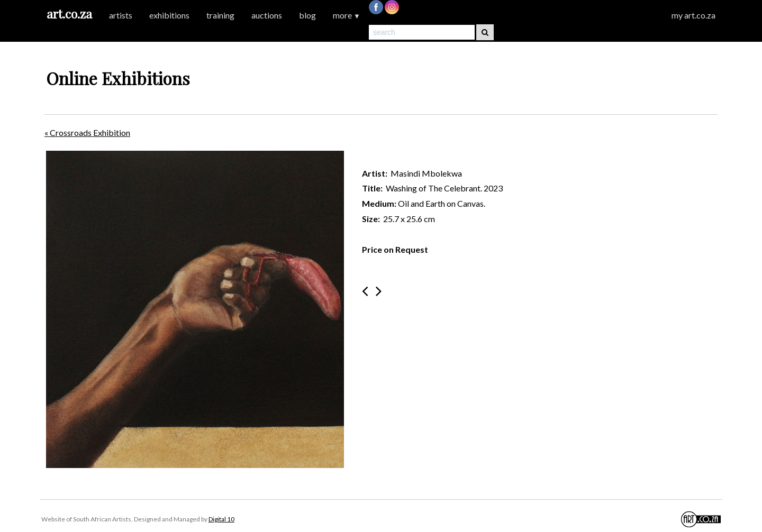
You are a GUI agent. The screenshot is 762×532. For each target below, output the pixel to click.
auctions (267, 15)
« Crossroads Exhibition (87, 132)
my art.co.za (693, 15)
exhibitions (169, 15)
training (220, 15)
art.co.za (69, 13)
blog (307, 15)
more (347, 15)
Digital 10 (221, 519)
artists (121, 15)
